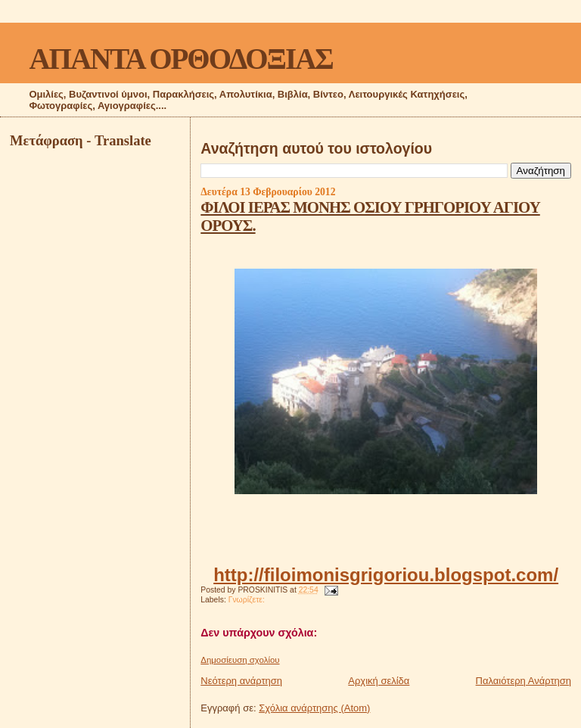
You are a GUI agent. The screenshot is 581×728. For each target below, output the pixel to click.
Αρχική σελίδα (379, 681)
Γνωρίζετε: (247, 600)
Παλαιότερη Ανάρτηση (524, 681)
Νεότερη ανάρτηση (241, 681)
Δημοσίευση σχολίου (240, 660)
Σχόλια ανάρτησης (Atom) (314, 708)
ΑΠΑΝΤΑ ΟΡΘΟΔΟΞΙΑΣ (180, 59)
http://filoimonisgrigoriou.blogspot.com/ (386, 575)
